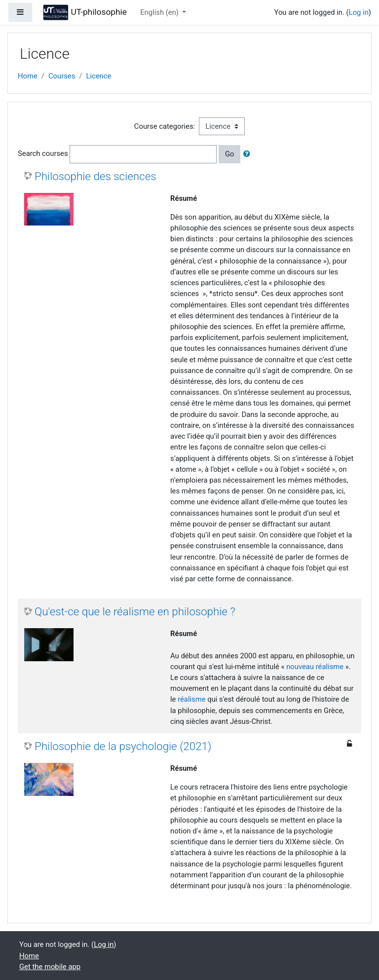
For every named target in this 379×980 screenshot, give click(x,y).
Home (28, 76)
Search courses (43, 153)
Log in (359, 12)
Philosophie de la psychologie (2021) (123, 746)
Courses (62, 76)
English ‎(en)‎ (160, 12)
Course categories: (165, 126)
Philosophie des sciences (95, 176)
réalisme (191, 699)
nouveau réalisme (315, 667)
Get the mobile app (50, 967)
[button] (249, 154)
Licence (98, 76)
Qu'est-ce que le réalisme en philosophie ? (135, 611)
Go (230, 154)
